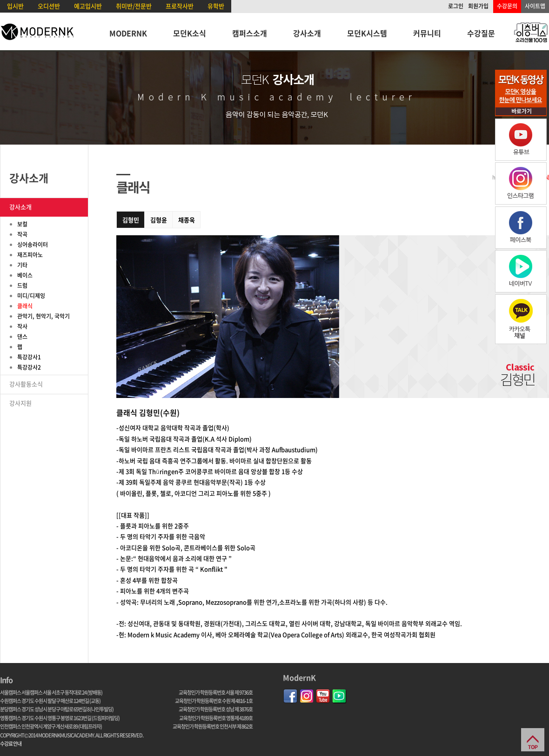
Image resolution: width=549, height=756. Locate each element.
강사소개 (307, 33)
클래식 (25, 306)
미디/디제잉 (31, 296)
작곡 (22, 234)
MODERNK (128, 33)
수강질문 (481, 33)
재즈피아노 (30, 255)
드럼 (22, 285)
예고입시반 (88, 6)
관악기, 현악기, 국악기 (44, 316)
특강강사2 (29, 367)
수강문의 (507, 6)
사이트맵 (535, 6)
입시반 (15, 6)
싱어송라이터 (33, 245)
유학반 (216, 6)
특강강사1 (29, 357)
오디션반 (49, 6)
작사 (22, 326)
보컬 (22, 224)
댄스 (22, 337)
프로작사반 (180, 6)
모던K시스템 (367, 33)
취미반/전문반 (134, 6)
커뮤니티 (427, 33)
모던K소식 (190, 33)
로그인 (456, 6)
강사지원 (20, 403)
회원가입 (478, 6)
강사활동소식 (26, 384)
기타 (22, 265)
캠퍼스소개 (250, 33)
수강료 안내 (11, 744)
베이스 (25, 275)
